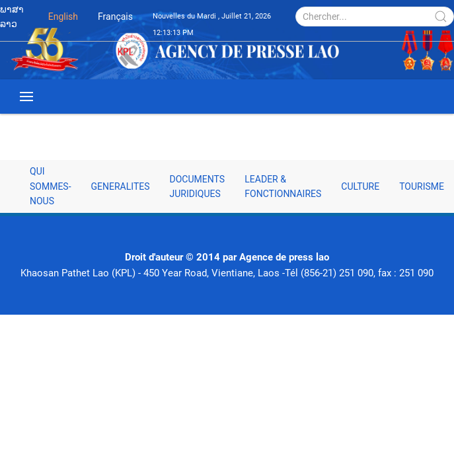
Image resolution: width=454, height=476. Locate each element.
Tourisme (422, 186)
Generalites (121, 186)
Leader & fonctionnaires (283, 186)
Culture (360, 186)
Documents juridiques (198, 186)
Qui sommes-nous (51, 186)
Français (115, 17)
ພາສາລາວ (12, 17)
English (63, 17)
